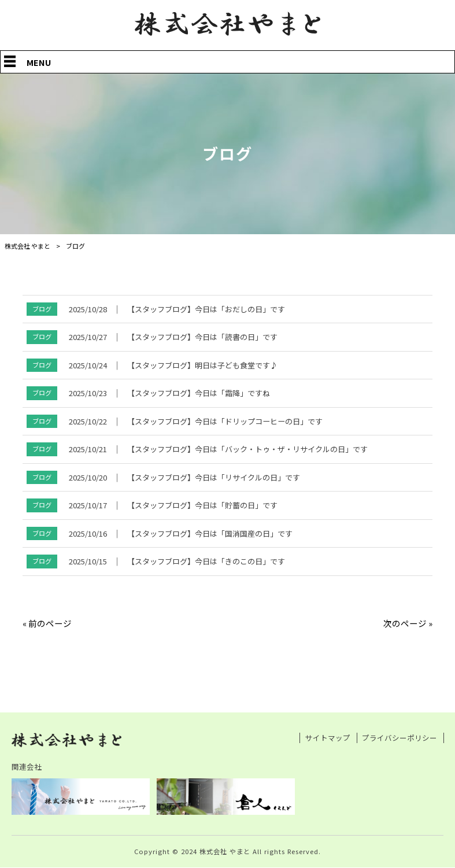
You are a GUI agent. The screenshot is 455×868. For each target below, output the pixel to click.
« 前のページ (47, 623)
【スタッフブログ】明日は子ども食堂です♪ (202, 365)
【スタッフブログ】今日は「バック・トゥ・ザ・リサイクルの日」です (247, 449)
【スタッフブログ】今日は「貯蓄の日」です (202, 505)
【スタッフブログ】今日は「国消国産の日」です (210, 533)
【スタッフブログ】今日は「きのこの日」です (206, 561)
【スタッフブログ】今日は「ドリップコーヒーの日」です (225, 421)
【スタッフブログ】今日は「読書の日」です (202, 337)
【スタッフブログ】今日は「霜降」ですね (199, 393)
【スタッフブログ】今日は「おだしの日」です (206, 309)
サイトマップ (328, 738)
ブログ (42, 309)
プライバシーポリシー (399, 738)
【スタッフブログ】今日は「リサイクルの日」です (214, 477)
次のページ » (408, 623)
